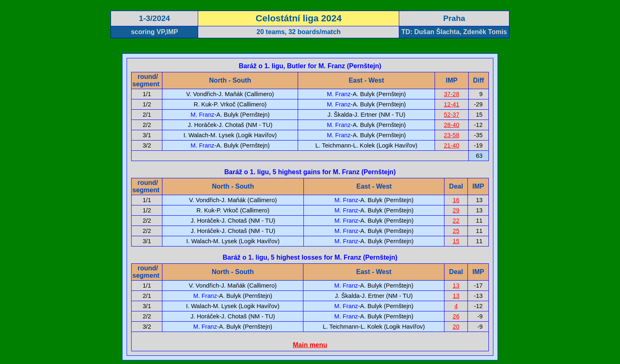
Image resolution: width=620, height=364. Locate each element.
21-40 (452, 145)
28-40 (452, 125)
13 (456, 286)
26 (456, 316)
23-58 (452, 135)
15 (456, 241)
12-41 (452, 104)
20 (456, 327)
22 (456, 221)
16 (456, 200)
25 (456, 231)
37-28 (452, 94)
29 (456, 210)
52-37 (452, 115)
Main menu (310, 345)
